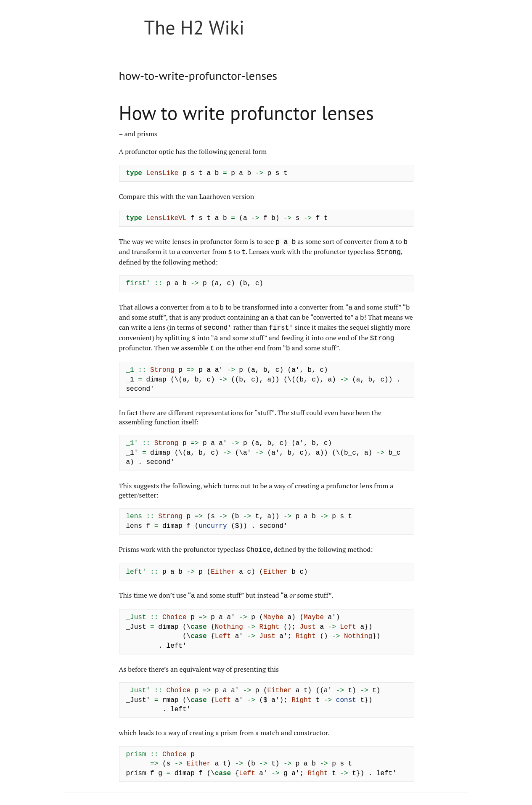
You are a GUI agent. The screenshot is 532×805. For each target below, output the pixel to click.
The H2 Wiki (195, 27)
